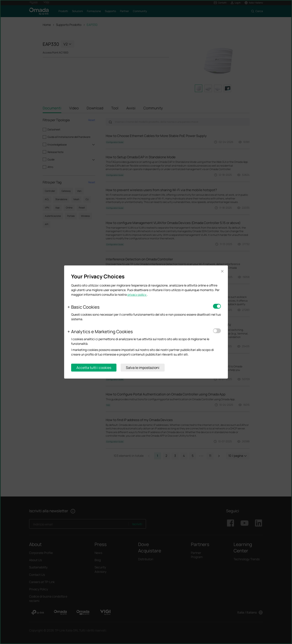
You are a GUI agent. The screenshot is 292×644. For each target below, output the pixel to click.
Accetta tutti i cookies (94, 368)
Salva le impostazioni (143, 368)
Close (222, 271)
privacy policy (137, 294)
